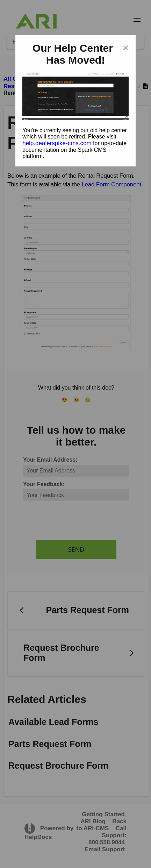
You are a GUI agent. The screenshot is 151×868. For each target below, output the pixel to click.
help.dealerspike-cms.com (57, 143)
